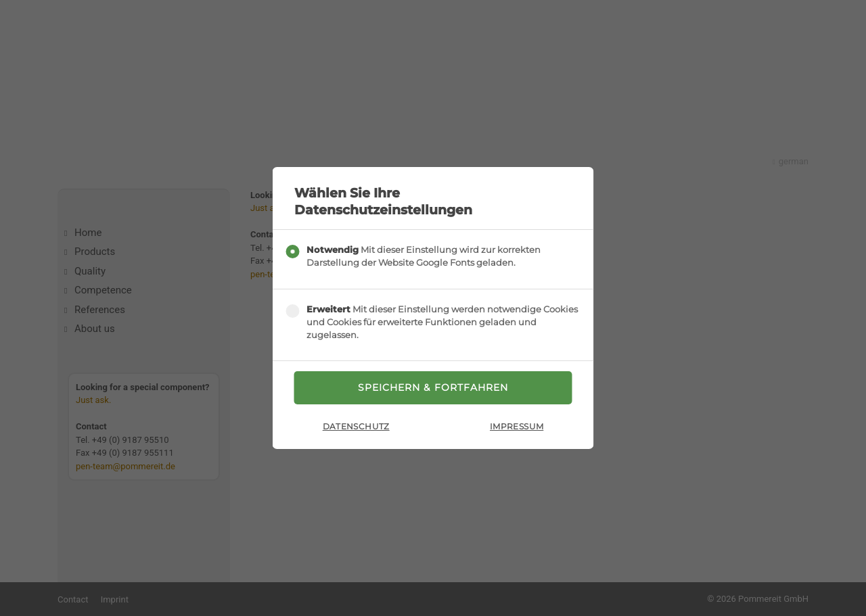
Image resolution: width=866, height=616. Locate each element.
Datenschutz (356, 426)
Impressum (517, 426)
